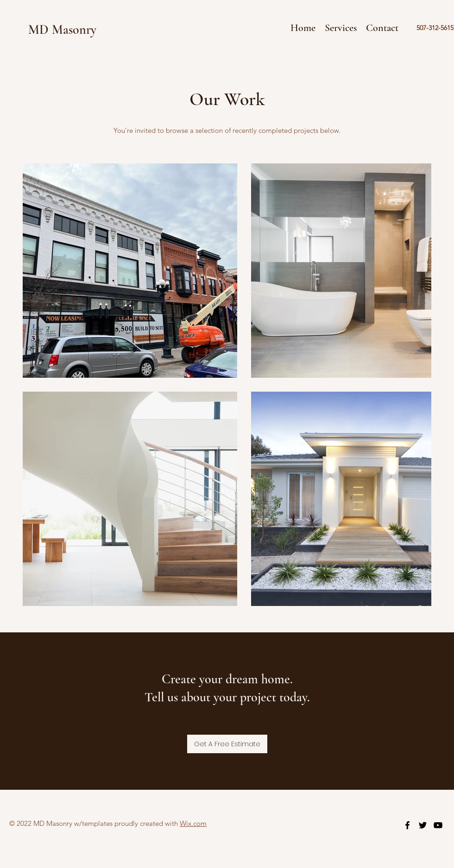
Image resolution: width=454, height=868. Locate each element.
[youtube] (438, 825)
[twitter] (423, 825)
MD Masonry (62, 30)
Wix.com (193, 823)
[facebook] (407, 825)
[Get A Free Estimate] (227, 744)
